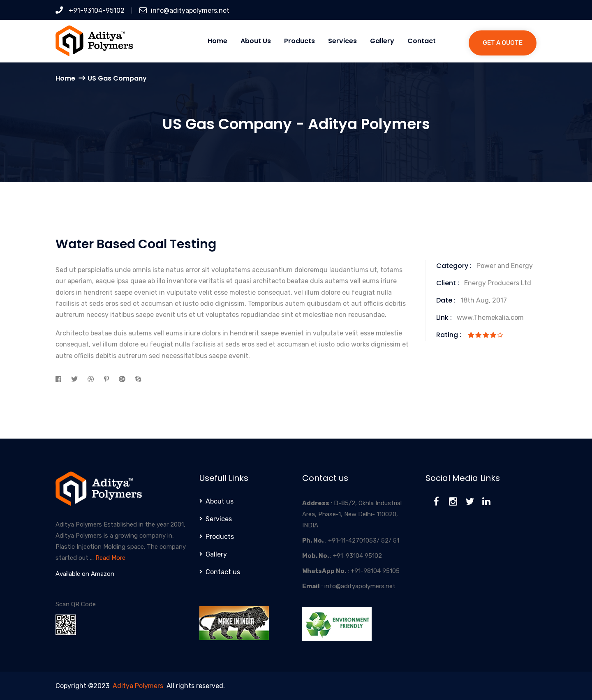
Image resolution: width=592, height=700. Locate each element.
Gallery (382, 41)
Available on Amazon (85, 574)
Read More (110, 558)
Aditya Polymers (138, 686)
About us (256, 41)
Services (342, 41)
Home (217, 41)
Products (299, 41)
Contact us (223, 572)
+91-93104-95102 (90, 10)
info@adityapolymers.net (184, 10)
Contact (422, 41)
